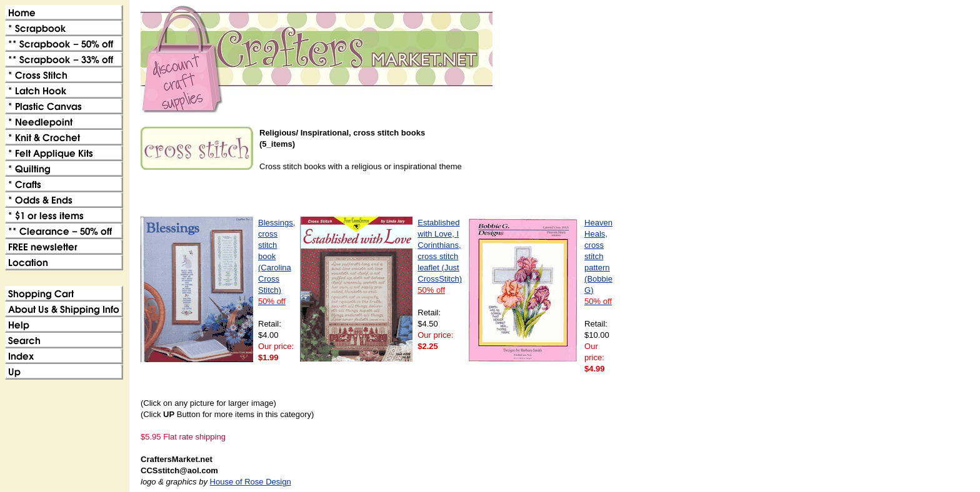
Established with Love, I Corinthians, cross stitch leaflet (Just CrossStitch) (440, 256)
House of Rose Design (251, 482)
